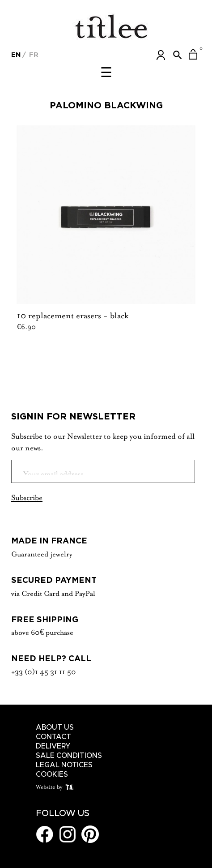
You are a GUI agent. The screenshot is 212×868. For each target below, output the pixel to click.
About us (55, 727)
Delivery (53, 746)
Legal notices (64, 765)
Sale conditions (69, 756)
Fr (33, 54)
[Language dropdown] (16, 54)
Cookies (52, 774)
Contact (53, 737)
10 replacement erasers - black (73, 314)
